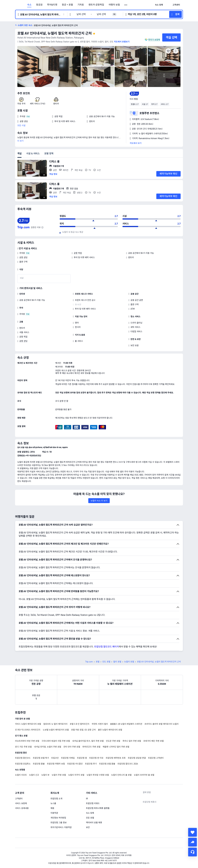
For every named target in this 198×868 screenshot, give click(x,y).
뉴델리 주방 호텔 (59, 775)
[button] (126, 5)
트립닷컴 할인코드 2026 (128, 764)
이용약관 (54, 813)
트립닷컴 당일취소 (23, 764)
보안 (88, 827)
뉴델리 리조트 (21, 775)
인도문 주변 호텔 (113, 741)
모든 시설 (21, 125)
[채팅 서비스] (192, 852)
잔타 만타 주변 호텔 (72, 747)
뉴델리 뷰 (45, 775)
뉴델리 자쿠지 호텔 (76, 775)
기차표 (81, 5)
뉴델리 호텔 (129, 662)
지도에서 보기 (136, 143)
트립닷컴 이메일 (68, 758)
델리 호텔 (117, 662)
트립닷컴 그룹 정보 (59, 823)
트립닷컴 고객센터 (156, 758)
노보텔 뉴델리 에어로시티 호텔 (56, 730)
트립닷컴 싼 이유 (96, 758)
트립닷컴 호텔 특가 (41, 758)
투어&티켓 (52, 5)
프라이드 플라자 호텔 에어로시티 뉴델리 (161, 724)
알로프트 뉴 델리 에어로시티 (55, 724)
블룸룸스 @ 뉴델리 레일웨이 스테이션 (126, 724)
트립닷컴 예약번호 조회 (116, 758)
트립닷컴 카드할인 (75, 764)
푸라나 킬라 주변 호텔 (132, 741)
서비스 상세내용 (22, 808)
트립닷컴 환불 (39, 764)
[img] (49, 67)
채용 (52, 808)
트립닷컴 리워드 (93, 803)
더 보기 (20, 141)
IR (87, 799)
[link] (159, 5)
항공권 (39, 5)
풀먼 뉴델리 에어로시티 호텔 (110, 730)
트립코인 (55, 758)
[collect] (192, 832)
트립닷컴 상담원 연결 (137, 758)
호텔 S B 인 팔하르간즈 (80, 724)
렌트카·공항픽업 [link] (96, 5)
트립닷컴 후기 (91, 764)
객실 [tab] (19, 154)
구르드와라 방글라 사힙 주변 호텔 (56, 741)
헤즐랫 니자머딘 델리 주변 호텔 (116, 747)
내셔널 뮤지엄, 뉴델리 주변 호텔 (48, 747)
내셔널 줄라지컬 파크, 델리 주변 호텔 (88, 741)
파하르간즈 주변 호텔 (91, 747)
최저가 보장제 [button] (154, 40)
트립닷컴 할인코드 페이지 (107, 647)
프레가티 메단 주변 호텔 (153, 741)
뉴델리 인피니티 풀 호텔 (121, 775)
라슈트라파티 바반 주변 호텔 (27, 741)
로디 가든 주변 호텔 (23, 747)
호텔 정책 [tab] (49, 154)
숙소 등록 (90, 813)
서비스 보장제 (21, 803)
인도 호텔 (106, 662)
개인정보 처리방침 (58, 818)
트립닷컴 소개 (56, 799)
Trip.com (89, 662)
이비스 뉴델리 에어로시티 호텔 (28, 724)
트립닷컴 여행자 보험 (56, 764)
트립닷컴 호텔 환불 (107, 764)
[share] (192, 842)
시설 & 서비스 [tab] (33, 154)
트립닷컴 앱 (82, 758)
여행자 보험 (114, 5)
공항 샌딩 (23, 257)
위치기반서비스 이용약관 (61, 827)
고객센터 (19, 799)
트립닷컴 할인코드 (23, 758)
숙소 (29, 5)
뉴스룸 (53, 803)
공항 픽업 (78, 253)
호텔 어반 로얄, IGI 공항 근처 (83, 730)
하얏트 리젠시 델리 (100, 724)
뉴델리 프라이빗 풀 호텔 (144, 775)
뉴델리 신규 (34, 775)
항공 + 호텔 (67, 5)
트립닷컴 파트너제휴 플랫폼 (98, 808)
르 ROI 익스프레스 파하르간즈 (28, 730)
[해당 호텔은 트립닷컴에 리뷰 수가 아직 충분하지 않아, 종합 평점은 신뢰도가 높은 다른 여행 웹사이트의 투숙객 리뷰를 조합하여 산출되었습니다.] (42, 227)
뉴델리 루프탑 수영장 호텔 (98, 775)
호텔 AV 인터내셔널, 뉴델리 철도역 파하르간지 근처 (55, 33)
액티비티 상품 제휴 (94, 823)
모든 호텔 (90, 818)
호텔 (98, 662)
